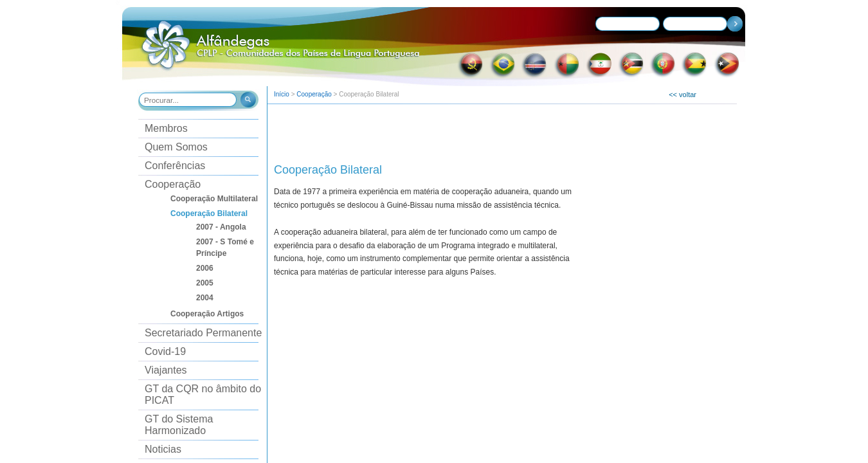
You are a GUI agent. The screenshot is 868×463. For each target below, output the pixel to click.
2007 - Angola (221, 227)
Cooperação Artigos (207, 314)
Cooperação (173, 184)
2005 (205, 283)
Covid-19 (165, 351)
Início (282, 94)
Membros (166, 128)
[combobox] (188, 100)
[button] (247, 101)
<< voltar (683, 95)
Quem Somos (176, 147)
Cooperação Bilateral (209, 213)
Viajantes (166, 370)
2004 (205, 298)
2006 (205, 268)
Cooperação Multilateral (214, 199)
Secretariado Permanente (203, 333)
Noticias (163, 449)
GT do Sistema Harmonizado (179, 425)
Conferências (175, 166)
